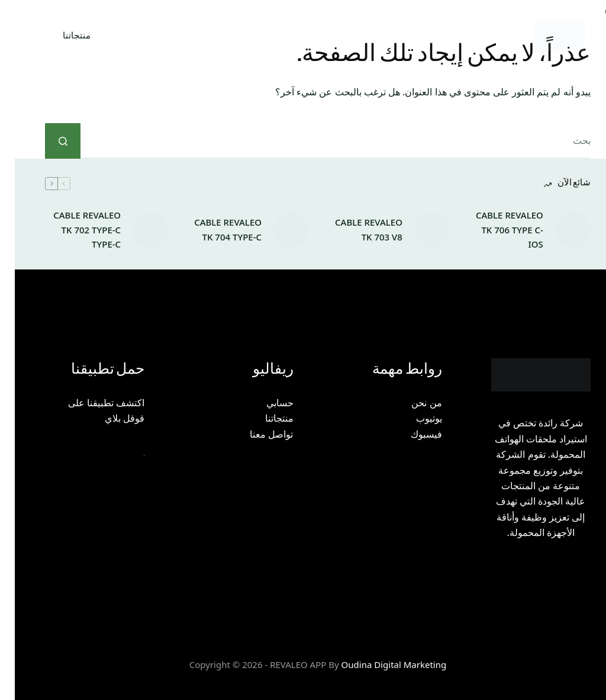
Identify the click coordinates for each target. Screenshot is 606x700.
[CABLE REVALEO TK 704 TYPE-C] (276, 230)
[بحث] (88, 36)
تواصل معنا (257, 434)
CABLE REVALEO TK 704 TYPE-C (213, 229)
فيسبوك (412, 434)
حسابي (265, 403)
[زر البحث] (48, 141)
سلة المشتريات (151, 36)
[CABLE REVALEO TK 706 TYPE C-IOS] (558, 230)
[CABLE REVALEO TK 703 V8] (417, 230)
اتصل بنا (307, 35)
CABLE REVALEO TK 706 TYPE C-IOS (495, 230)
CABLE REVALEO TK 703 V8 (354, 229)
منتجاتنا (62, 35)
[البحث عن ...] (321, 141)
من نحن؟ (370, 36)
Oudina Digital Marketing (379, 664)
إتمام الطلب (241, 35)
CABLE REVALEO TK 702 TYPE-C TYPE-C (72, 230)
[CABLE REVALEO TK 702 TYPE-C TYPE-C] (136, 230)
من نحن (412, 403)
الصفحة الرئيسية (456, 35)
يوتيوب (414, 418)
